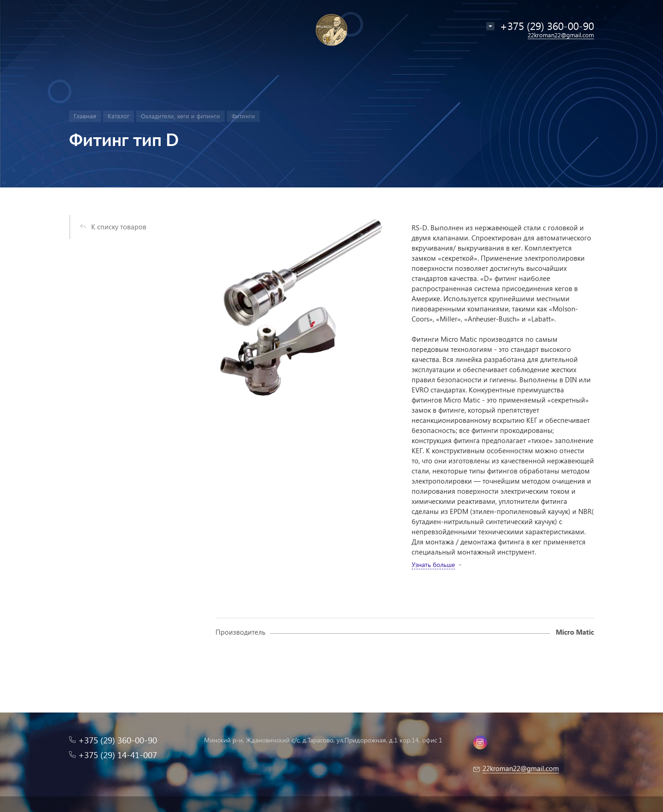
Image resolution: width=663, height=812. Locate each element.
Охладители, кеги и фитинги (180, 116)
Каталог (119, 116)
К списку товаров (119, 227)
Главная (85, 116)
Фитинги (243, 116)
